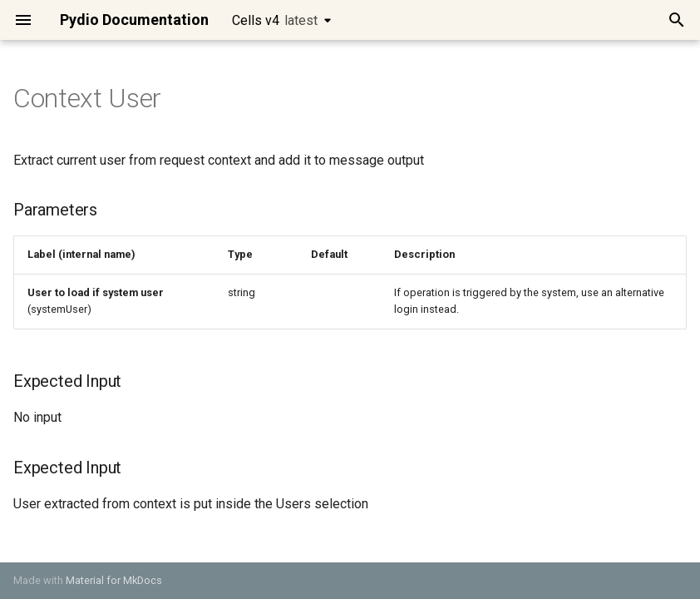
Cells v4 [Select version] (275, 20)
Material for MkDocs (114, 580)
